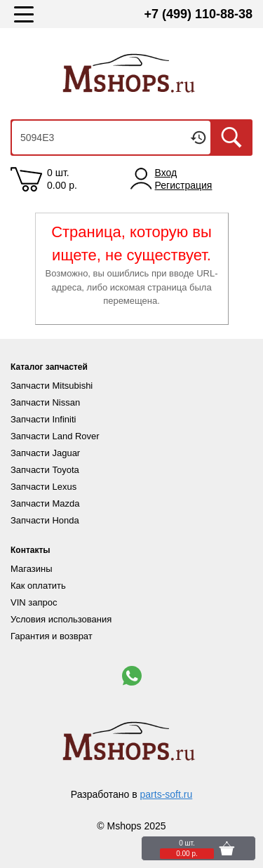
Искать (231, 138)
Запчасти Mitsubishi (52, 386)
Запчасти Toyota (45, 470)
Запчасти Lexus (43, 487)
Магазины (32, 569)
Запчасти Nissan (45, 402)
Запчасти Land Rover (55, 436)
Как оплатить (38, 586)
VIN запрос (34, 602)
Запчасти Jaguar (45, 453)
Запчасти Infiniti (43, 419)
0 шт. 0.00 (62, 179)
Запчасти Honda (45, 520)
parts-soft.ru (167, 794)
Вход (166, 173)
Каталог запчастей (49, 367)
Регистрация (184, 185)
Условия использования (61, 619)
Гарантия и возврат (52, 636)
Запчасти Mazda (45, 503)
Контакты (31, 550)
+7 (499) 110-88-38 (198, 14)
